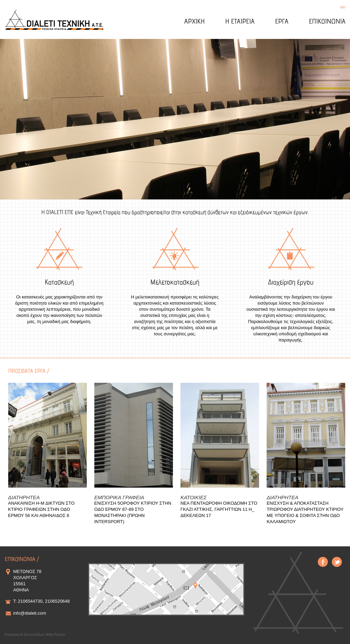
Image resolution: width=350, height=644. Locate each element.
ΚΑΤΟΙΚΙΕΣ (193, 497)
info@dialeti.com (30, 613)
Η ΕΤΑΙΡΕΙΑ (240, 22)
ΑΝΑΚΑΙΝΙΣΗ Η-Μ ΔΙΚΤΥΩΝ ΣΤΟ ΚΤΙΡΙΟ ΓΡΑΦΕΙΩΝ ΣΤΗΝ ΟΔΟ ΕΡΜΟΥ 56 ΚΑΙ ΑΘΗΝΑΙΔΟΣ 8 (42, 509)
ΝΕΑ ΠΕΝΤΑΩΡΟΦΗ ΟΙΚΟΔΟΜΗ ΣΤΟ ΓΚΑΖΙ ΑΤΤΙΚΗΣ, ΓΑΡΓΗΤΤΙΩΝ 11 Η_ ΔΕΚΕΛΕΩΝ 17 (219, 509)
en (343, 7)
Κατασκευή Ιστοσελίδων (25, 634)
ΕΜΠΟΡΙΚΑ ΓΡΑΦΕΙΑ (119, 497)
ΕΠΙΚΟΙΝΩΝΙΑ (327, 22)
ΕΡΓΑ (282, 22)
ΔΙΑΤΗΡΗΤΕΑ (24, 497)
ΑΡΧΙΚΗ (194, 22)
